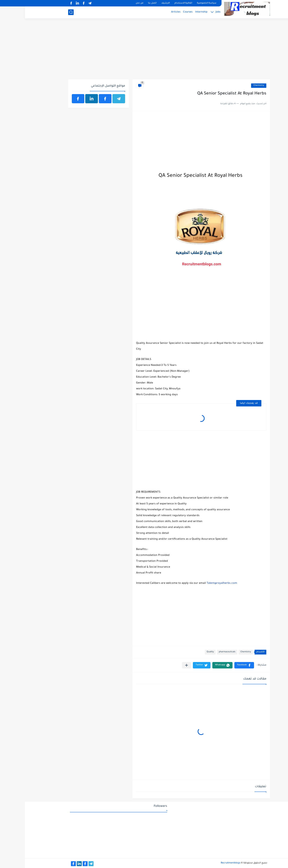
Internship (176, 12)
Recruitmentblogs (206, 863)
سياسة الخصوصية (182, 3)
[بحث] (46, 12)
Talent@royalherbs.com (197, 583)
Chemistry (234, 86)
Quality (185, 652)
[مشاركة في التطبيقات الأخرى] (162, 665)
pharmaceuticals (202, 652)
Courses (163, 12)
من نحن (115, 3)
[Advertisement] (144, 51)
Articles (151, 12)
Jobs (193, 12)
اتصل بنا (127, 3)
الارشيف (141, 3)
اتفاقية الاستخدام (158, 3)
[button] (219, 665)
